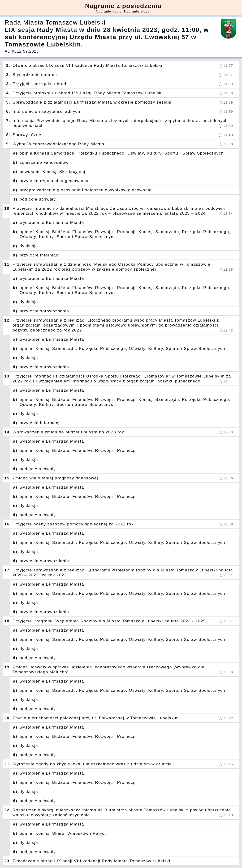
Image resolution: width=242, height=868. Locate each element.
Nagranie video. (137, 11)
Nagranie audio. (109, 11)
